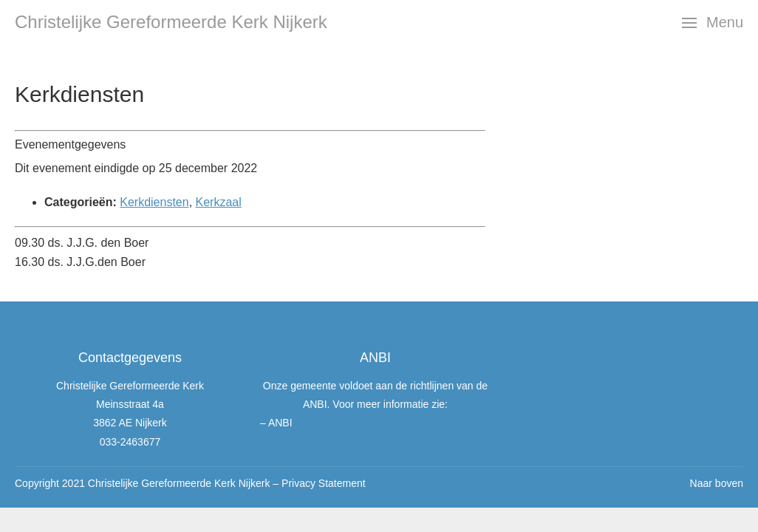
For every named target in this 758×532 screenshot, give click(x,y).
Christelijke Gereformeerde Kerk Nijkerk (171, 22)
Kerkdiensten (154, 202)
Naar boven (717, 483)
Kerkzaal (219, 202)
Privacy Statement (324, 483)
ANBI (280, 423)
